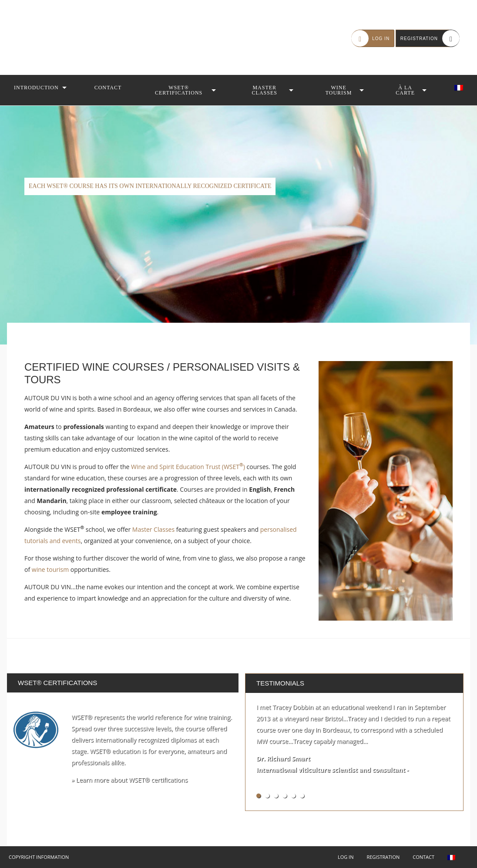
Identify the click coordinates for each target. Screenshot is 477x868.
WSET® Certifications (179, 90)
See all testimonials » (427, 795)
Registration (383, 857)
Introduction (36, 88)
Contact (108, 88)
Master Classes (265, 90)
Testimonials (280, 683)
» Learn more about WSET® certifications (129, 780)
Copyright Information (39, 857)
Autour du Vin (61, 37)
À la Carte (405, 90)
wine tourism (50, 569)
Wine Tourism (339, 90)
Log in (346, 857)
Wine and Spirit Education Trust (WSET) (188, 467)
